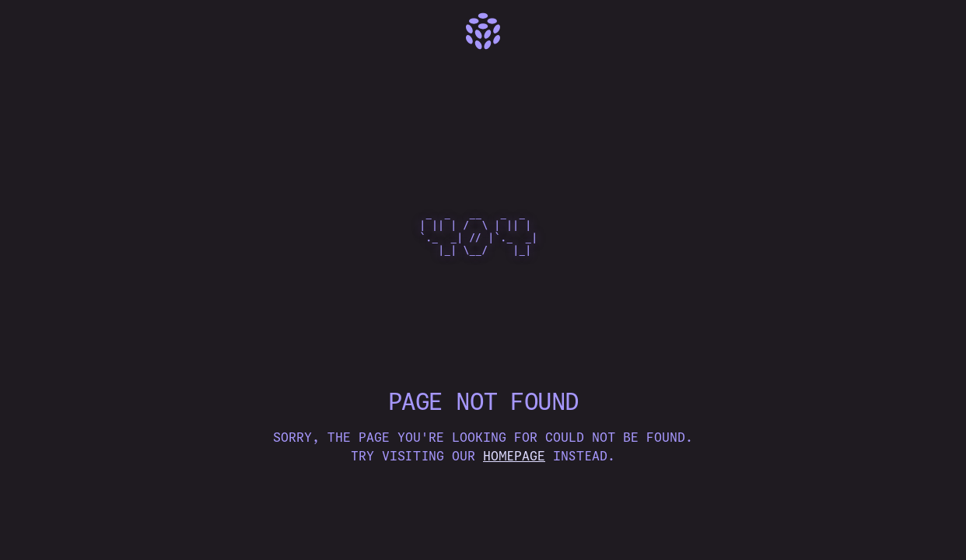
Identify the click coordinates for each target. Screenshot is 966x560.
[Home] (483, 31)
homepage (514, 456)
